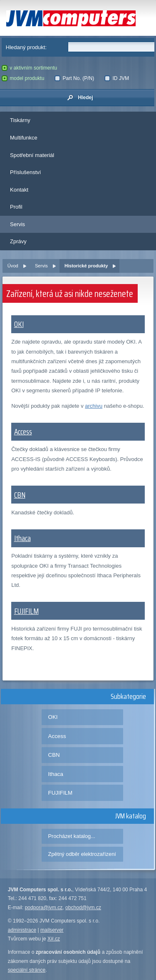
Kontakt (19, 190)
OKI (19, 324)
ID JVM (117, 78)
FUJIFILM (26, 611)
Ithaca (22, 538)
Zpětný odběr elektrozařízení (82, 854)
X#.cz (54, 939)
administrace (22, 930)
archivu (94, 406)
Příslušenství (25, 172)
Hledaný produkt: (26, 47)
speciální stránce (27, 970)
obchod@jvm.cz (83, 908)
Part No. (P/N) (74, 78)
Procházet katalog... (72, 836)
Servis (17, 224)
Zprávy (18, 241)
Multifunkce (24, 138)
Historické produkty (86, 266)
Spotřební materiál (32, 155)
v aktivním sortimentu (30, 68)
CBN (20, 495)
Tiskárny (20, 120)
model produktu (23, 78)
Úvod (13, 266)
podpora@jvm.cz (44, 908)
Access (23, 431)
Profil (16, 207)
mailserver (52, 930)
